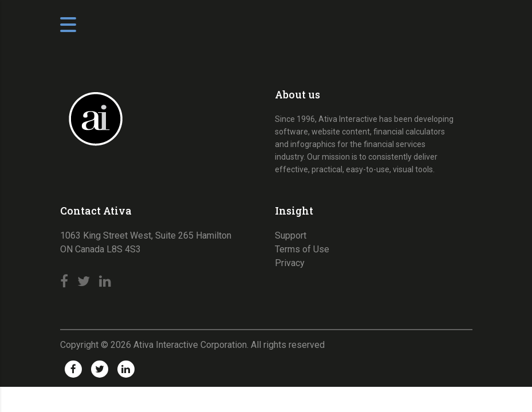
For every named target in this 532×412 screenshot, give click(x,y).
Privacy (290, 263)
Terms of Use (302, 249)
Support (291, 235)
